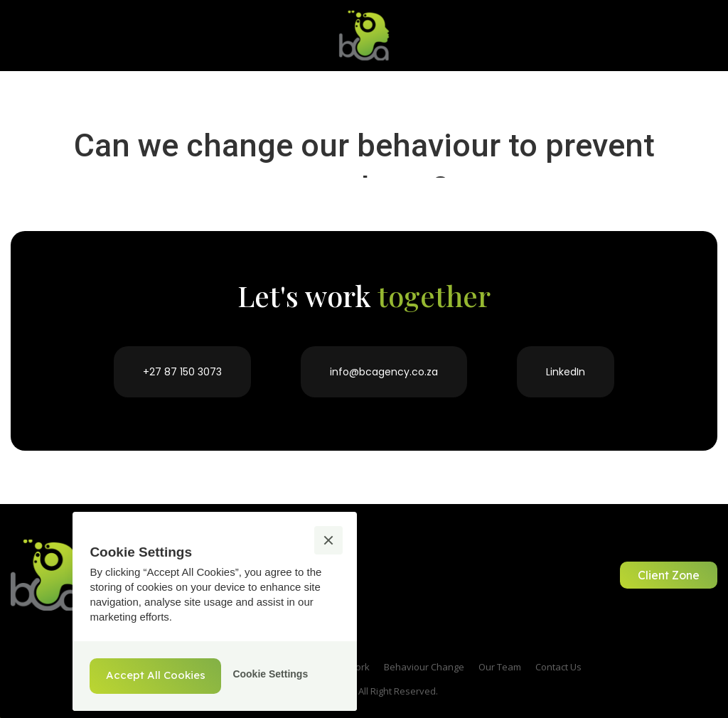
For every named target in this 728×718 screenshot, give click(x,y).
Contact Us (558, 667)
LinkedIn (566, 372)
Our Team (500, 667)
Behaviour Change (424, 667)
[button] (328, 540)
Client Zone (669, 575)
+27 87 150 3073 (182, 372)
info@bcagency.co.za (384, 372)
